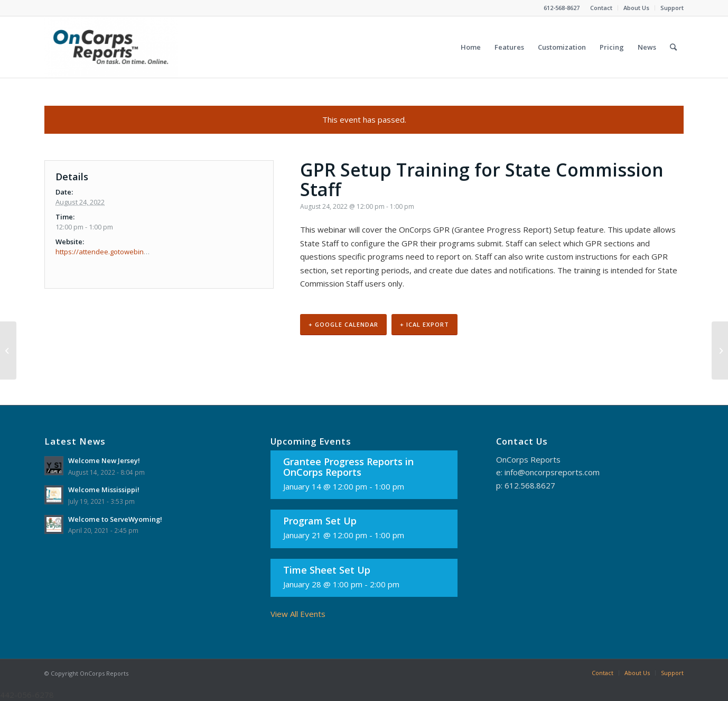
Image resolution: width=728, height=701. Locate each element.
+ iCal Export (424, 324)
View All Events (298, 614)
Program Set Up (320, 521)
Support (672, 8)
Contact (601, 8)
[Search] (673, 47)
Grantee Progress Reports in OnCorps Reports (348, 467)
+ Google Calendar (343, 324)
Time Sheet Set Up (327, 570)
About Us (636, 8)
